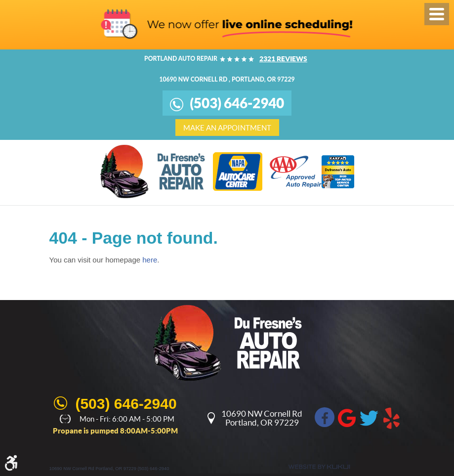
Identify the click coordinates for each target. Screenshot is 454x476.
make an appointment (227, 128)
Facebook (325, 417)
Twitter (369, 417)
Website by (319, 467)
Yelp (391, 417)
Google (347, 417)
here (150, 260)
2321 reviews (283, 59)
